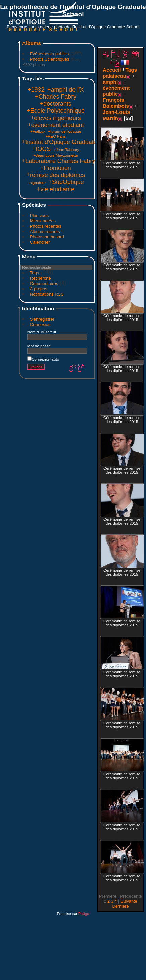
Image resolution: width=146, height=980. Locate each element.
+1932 (36, 90)
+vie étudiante (56, 189)
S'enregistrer (42, 319)
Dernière (120, 906)
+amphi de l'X (65, 90)
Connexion (40, 325)
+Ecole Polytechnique (56, 111)
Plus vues (39, 215)
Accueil (112, 70)
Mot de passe (39, 346)
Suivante (129, 901)
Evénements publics (49, 54)
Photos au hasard (47, 237)
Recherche (40, 278)
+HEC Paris (56, 136)
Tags (34, 273)
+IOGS (41, 149)
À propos (39, 289)
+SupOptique (66, 182)
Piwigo (84, 914)
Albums (32, 43)
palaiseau (114, 76)
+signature (37, 183)
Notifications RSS (47, 294)
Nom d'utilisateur (42, 332)
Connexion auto (43, 359)
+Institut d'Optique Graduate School (69, 142)
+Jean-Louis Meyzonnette (56, 155)
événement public (116, 91)
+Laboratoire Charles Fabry (58, 161)
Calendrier (40, 242)
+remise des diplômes (56, 175)
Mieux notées (43, 221)
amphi (110, 82)
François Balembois (116, 103)
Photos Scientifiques (50, 59)
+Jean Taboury (66, 150)
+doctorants (56, 104)
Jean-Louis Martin (116, 115)
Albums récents (45, 232)
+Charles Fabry (56, 97)
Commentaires (44, 283)
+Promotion (56, 168)
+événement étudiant (56, 125)
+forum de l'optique (64, 131)
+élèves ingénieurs (56, 118)
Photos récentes (46, 226)
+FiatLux (38, 131)
